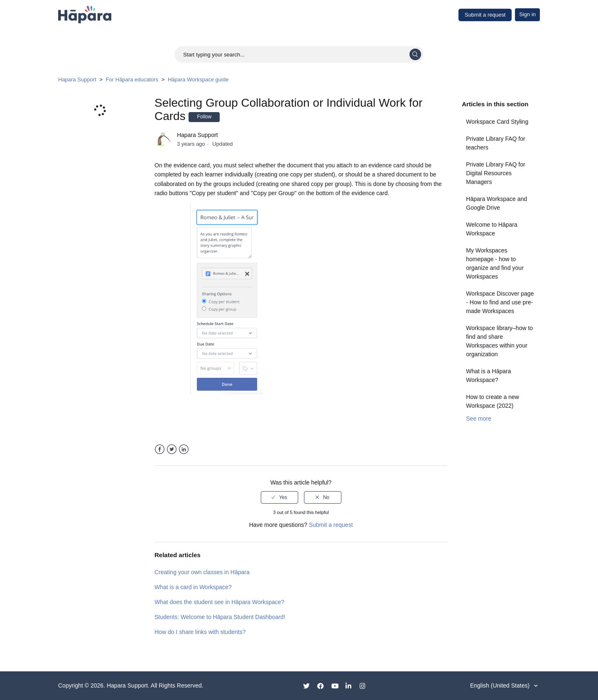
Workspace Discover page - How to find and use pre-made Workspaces (500, 302)
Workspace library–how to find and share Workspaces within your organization (499, 341)
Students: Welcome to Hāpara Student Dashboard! (220, 617)
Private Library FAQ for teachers (495, 143)
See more (479, 419)
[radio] (279, 497)
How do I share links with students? (200, 632)
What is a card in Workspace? (193, 587)
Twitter (172, 449)
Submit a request (485, 15)
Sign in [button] (527, 14)
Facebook (160, 449)
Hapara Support (77, 80)
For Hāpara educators (132, 80)
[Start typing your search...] (299, 54)
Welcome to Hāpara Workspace (491, 229)
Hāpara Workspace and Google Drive (496, 203)
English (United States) (501, 685)
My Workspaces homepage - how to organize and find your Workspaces (495, 263)
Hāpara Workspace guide (198, 80)
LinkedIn (184, 449)
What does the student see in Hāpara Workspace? (219, 602)
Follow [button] (204, 117)
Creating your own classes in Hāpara (202, 572)
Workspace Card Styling (497, 122)
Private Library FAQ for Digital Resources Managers (495, 173)
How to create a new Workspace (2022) (493, 401)
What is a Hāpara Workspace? (488, 376)
